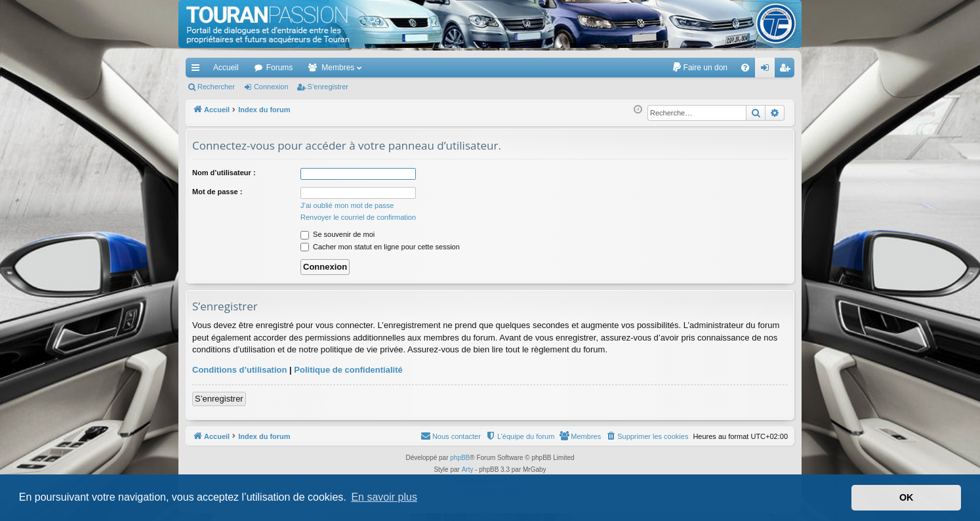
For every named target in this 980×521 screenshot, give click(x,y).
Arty (468, 469)
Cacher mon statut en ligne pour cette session (380, 247)
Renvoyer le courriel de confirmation (358, 217)
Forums (280, 68)
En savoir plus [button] (384, 497)
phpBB (460, 458)
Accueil (226, 68)
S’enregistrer (328, 87)
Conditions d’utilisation (239, 370)
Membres (338, 68)
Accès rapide (198, 70)
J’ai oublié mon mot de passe (347, 205)
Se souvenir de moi (337, 234)
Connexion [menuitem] (768, 70)
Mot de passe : (217, 192)
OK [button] (907, 497)
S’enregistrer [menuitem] (787, 70)
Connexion (271, 87)
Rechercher (216, 87)
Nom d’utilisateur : (224, 173)
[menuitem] (700, 68)
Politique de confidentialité (348, 370)
